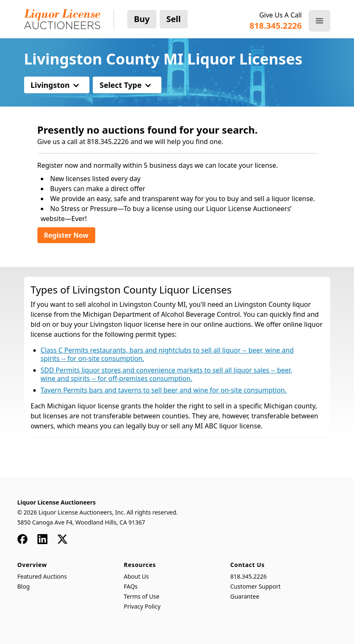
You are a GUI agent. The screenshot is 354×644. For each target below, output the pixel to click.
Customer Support (256, 586)
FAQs (131, 586)
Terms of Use (142, 596)
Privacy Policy (142, 606)
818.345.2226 (249, 576)
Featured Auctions (42, 576)
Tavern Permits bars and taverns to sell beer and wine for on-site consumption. (164, 390)
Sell (174, 19)
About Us (136, 576)
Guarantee (245, 596)
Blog (24, 586)
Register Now (66, 235)
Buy (142, 19)
